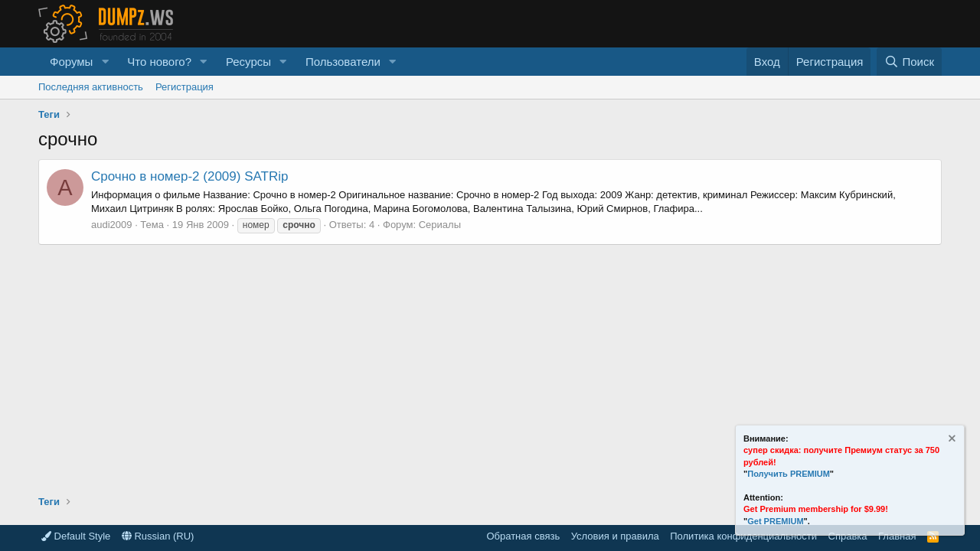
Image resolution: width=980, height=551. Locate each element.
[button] (105, 62)
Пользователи (343, 62)
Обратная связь (523, 536)
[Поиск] (909, 62)
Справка (848, 536)
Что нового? (159, 62)
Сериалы (440, 225)
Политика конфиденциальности (743, 536)
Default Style (76, 536)
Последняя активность (91, 87)
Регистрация (185, 87)
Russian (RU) (158, 536)
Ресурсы (248, 62)
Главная (897, 536)
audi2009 (112, 225)
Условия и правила (615, 536)
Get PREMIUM (775, 521)
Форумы (71, 62)
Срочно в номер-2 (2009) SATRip (189, 176)
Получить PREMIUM (789, 474)
